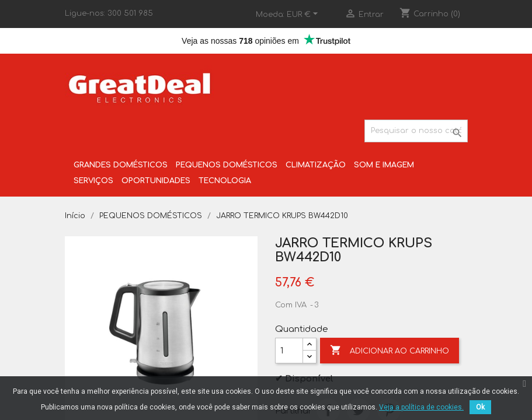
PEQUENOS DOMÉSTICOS (227, 165)
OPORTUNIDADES (156, 181)
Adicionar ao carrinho (390, 351)
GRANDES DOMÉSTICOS (121, 165)
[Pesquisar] (416, 131)
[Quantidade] (289, 351)
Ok (480, 407)
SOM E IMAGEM (384, 165)
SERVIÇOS (93, 181)
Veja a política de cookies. (421, 407)
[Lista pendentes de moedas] (304, 15)
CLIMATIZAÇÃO (316, 165)
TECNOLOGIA (225, 181)
